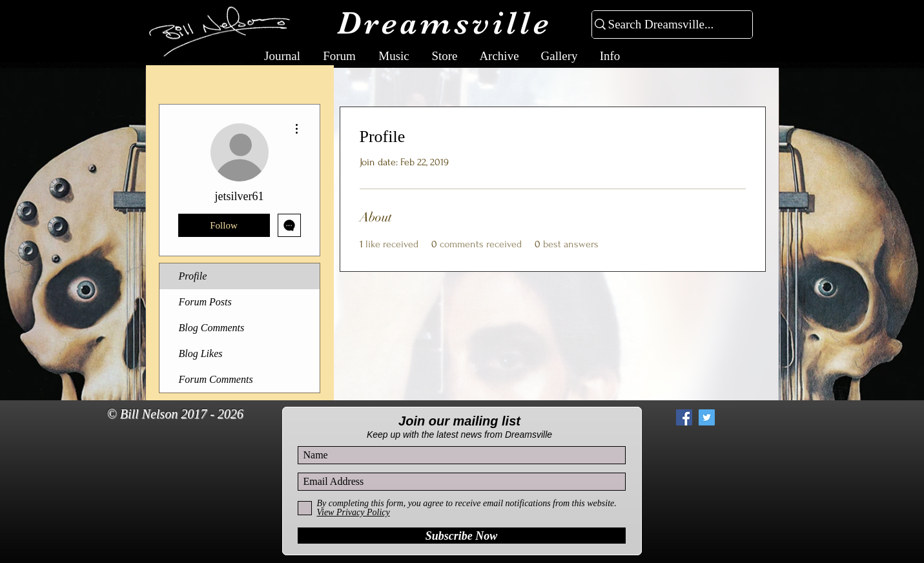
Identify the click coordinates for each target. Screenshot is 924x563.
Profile (193, 276)
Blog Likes (201, 353)
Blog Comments (212, 328)
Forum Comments (216, 379)
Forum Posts (205, 302)
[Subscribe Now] (462, 536)
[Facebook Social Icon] (684, 417)
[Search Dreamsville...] (667, 25)
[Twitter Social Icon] (707, 417)
